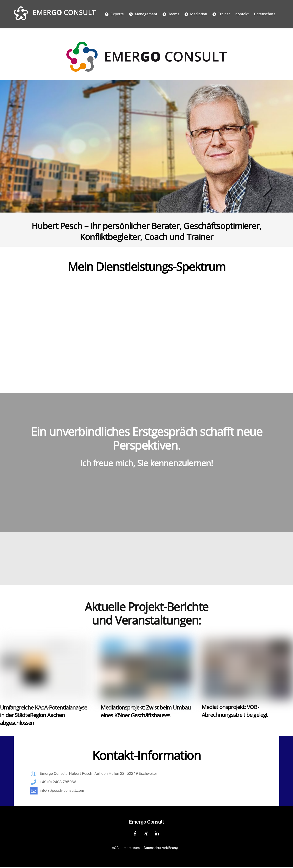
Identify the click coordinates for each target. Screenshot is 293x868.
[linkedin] (157, 834)
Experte (114, 14)
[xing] (146, 834)
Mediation (196, 14)
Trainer (221, 14)
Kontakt (242, 14)
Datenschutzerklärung (161, 848)
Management (143, 14)
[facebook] (135, 834)
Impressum (131, 848)
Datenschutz (265, 14)
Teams (171, 14)
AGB (115, 848)
